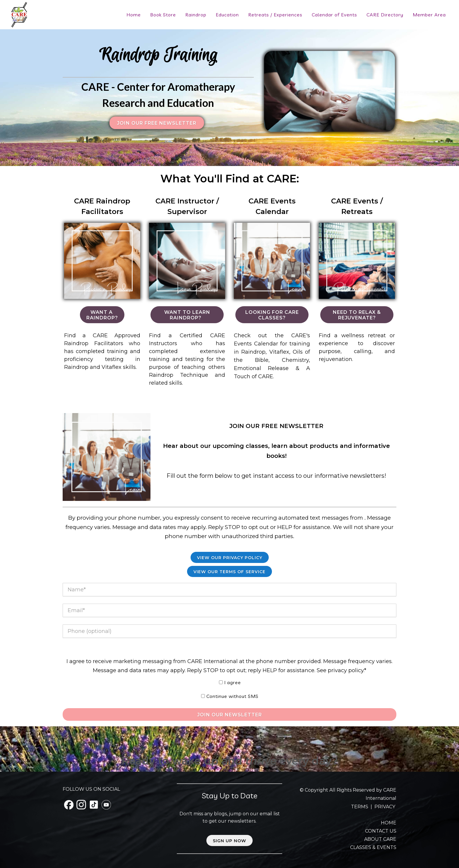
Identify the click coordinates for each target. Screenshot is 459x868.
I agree (233, 682)
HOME (389, 823)
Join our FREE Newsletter (157, 123)
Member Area (429, 15)
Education (227, 15)
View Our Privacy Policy (230, 558)
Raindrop (196, 15)
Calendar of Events (334, 15)
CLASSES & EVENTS (373, 847)
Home (134, 15)
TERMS (360, 807)
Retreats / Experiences (275, 15)
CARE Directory (385, 15)
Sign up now (229, 841)
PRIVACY (385, 807)
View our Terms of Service (229, 572)
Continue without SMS (232, 696)
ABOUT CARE (380, 839)
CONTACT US (381, 831)
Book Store (163, 15)
